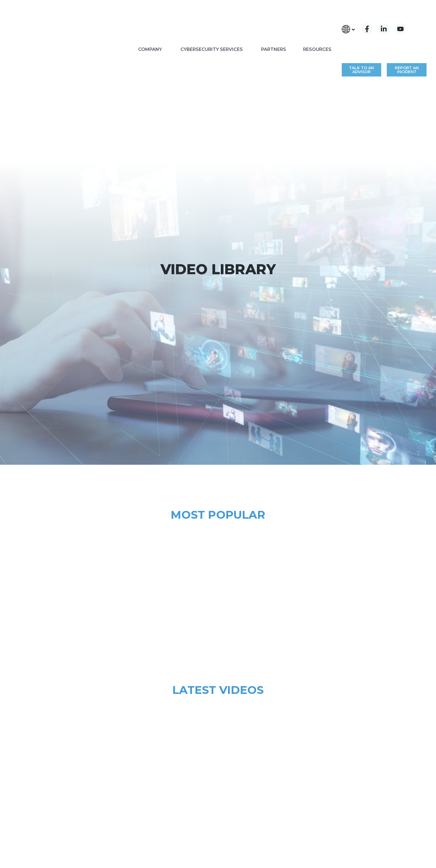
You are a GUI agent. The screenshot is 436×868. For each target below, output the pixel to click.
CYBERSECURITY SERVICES (212, 21)
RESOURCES (317, 21)
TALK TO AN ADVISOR (361, 27)
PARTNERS (274, 21)
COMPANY (150, 21)
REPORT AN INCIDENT (407, 27)
